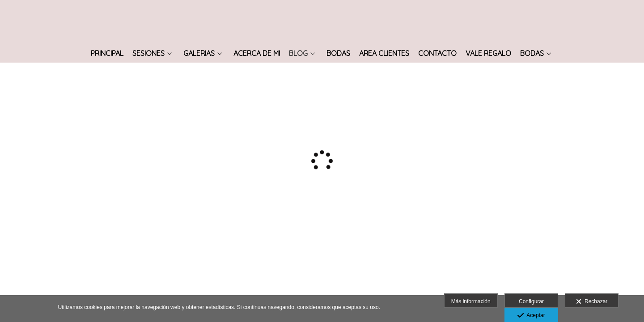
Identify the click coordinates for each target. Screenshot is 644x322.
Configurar (531, 301)
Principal (107, 54)
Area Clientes (384, 54)
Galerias (199, 54)
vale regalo (488, 54)
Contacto (437, 54)
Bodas (338, 54)
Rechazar (592, 302)
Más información (471, 301)
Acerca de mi (257, 54)
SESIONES (148, 54)
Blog (298, 54)
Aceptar (531, 316)
